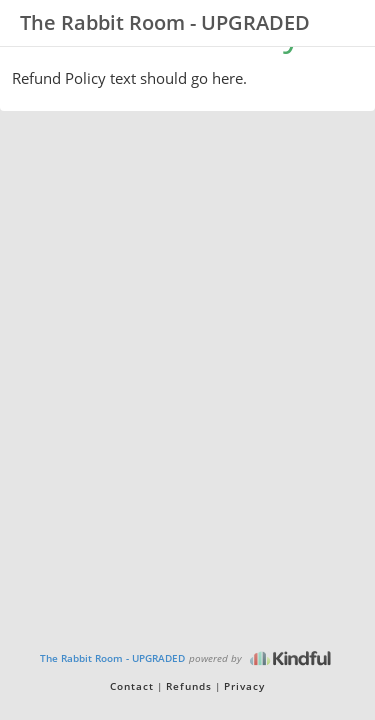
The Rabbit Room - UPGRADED (112, 658)
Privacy (244, 686)
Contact (132, 686)
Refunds (189, 686)
